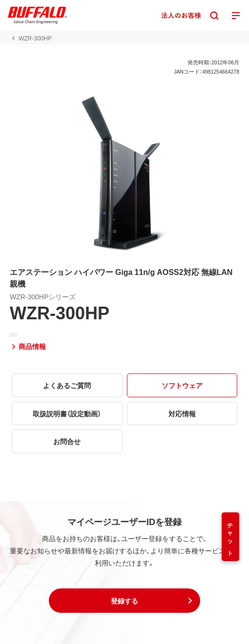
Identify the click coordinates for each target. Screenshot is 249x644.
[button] (124, 601)
